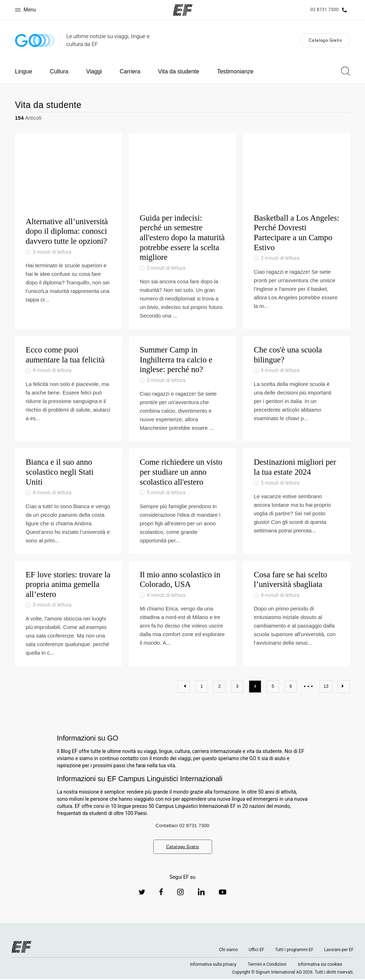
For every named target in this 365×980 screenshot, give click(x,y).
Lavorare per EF (339, 951)
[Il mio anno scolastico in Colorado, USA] (182, 614)
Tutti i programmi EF (294, 951)
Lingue (24, 71)
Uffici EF (257, 951)
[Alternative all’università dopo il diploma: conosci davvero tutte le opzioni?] (68, 231)
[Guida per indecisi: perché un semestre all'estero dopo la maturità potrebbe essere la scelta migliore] (182, 231)
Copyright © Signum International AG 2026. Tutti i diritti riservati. (293, 973)
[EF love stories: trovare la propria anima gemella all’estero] (68, 614)
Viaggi (94, 71)
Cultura (59, 71)
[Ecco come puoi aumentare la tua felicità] (68, 390)
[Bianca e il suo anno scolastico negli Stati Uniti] (68, 502)
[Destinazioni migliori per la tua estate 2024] (297, 502)
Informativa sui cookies (320, 965)
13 (326, 687)
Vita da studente (179, 71)
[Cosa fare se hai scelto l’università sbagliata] (297, 614)
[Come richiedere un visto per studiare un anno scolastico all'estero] (182, 502)
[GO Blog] (35, 40)
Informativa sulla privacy (213, 965)
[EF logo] (21, 948)
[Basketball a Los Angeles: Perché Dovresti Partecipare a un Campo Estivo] (297, 231)
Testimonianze (235, 71)
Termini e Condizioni (267, 965)
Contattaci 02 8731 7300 (183, 827)
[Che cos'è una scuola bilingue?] (297, 390)
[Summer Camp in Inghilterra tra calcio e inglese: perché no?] (182, 390)
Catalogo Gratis (325, 40)
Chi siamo (228, 951)
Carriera (130, 71)
